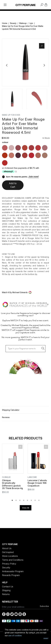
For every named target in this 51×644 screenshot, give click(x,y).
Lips (31, 23)
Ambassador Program (13, 571)
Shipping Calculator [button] (11, 410)
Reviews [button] (6, 417)
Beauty (13, 23)
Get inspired (8, 552)
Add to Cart (13, 185)
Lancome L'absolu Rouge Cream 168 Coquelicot (37, 483)
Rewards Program (11, 575)
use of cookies (15, 635)
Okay (46, 638)
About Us (7, 548)
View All (26, 508)
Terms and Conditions (13, 560)
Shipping (6, 590)
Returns (6, 594)
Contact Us (8, 587)
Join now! (34, 177)
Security (6, 568)
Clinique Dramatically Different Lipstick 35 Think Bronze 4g (12, 484)
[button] (26, 292)
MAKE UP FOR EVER (11, 115)
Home (5, 23)
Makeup (23, 23)
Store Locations (10, 556)
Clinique (6, 477)
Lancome (32, 477)
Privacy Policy (9, 564)
